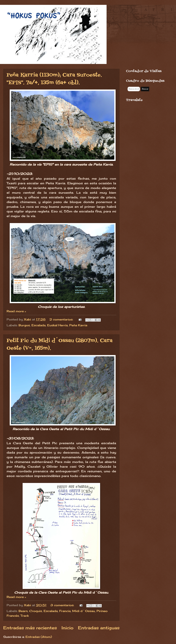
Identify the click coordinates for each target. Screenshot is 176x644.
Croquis (36, 611)
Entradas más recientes (30, 628)
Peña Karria (78, 325)
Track (25, 616)
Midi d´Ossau (84, 611)
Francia (65, 611)
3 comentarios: (63, 605)
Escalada (39, 325)
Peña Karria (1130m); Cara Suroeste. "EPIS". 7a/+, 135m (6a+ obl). (54, 79)
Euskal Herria (57, 325)
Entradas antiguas (99, 628)
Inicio (67, 628)
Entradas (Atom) (39, 637)
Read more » (16, 311)
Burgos (24, 325)
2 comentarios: (62, 319)
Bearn (23, 611)
